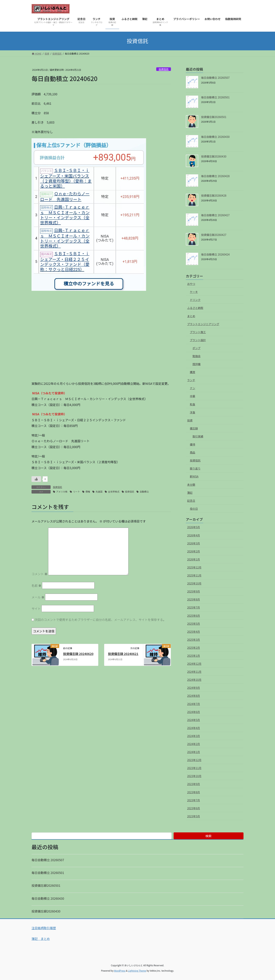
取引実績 (198, 436)
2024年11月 (194, 672)
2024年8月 (194, 696)
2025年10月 (194, 583)
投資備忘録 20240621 (123, 654)
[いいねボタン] (36, 479)
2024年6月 (194, 712)
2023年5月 (194, 816)
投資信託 (164, 69)
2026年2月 (194, 551)
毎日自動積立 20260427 (215, 215)
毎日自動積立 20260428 (215, 176)
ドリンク (195, 300)
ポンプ (197, 348)
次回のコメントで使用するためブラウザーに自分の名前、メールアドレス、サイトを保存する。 (100, 620)
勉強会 (197, 356)
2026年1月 (194, 559)
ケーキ (194, 292)
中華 (192, 396)
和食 (192, 404)
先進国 (99, 492)
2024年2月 (194, 744)
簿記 (190, 493)
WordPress (120, 971)
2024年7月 (194, 704)
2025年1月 (194, 656)
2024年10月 (194, 680)
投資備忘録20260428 (214, 195)
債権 (88, 492)
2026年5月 (194, 527)
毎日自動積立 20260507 (215, 78)
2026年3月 (194, 543)
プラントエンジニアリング (203, 324)
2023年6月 (194, 808)
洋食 (192, 412)
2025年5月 (194, 624)
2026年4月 (194, 535)
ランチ (191, 380)
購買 (192, 372)
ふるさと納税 (195, 308)
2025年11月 (194, 575)
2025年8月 (194, 599)
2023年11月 (194, 768)
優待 (192, 444)
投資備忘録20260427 (214, 235)
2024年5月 (194, 720)
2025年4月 (194, 632)
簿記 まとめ (41, 939)
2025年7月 (194, 607)
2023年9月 (194, 784)
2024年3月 (194, 736)
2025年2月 (194, 648)
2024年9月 (194, 688)
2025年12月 (194, 567)
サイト (36, 609)
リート (76, 492)
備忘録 (194, 428)
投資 (190, 420)
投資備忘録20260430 (214, 156)
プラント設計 (198, 340)
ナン (192, 388)
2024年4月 (194, 728)
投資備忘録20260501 (214, 117)
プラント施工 (198, 332)
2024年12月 (194, 664)
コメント (40, 574)
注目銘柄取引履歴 (44, 928)
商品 (192, 452)
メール (38, 597)
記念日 (191, 501)
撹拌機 (197, 364)
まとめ (191, 316)
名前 (36, 585)
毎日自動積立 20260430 (215, 137)
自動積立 (144, 492)
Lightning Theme (137, 971)
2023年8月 (194, 792)
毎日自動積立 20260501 (215, 97)
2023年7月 (194, 800)
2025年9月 (194, 591)
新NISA (194, 476)
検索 (209, 836)
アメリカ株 (62, 492)
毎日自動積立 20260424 (215, 254)
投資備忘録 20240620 (78, 654)
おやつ (191, 284)
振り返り (195, 468)
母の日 (194, 509)
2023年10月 (194, 776)
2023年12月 (194, 760)
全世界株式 (114, 492)
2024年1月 (194, 752)
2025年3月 (194, 640)
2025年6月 (194, 616)
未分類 (191, 485)
